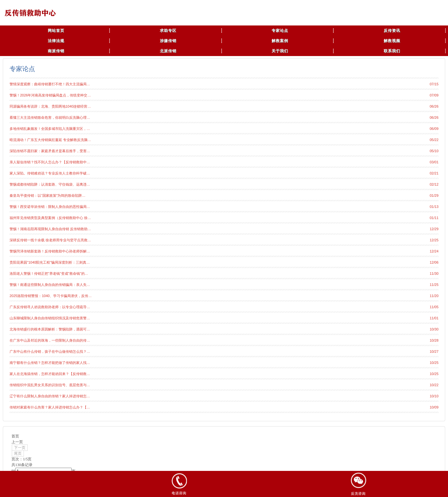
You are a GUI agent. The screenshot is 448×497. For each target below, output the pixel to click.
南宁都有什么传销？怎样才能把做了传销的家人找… (50, 363)
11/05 (434, 307)
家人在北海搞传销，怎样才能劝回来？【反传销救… (50, 374)
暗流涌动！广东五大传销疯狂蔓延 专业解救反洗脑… (50, 140)
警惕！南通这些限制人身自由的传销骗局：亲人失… (50, 285)
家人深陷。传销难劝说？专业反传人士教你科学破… (50, 173)
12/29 (434, 229)
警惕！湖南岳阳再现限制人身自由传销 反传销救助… (50, 229)
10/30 (434, 329)
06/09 (434, 129)
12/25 (434, 240)
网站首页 (56, 31)
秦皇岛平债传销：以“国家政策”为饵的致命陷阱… (47, 195)
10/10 (434, 396)
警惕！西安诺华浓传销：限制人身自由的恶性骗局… (50, 207)
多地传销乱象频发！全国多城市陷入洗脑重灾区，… (50, 129)
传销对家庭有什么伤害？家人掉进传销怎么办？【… (50, 407)
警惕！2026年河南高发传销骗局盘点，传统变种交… (50, 95)
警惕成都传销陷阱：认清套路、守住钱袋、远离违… (50, 184)
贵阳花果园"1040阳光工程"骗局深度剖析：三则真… (50, 262)
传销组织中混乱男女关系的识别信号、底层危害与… (50, 385)
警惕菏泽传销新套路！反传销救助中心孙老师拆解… (50, 251)
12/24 (434, 251)
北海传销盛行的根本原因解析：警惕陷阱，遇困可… (50, 329)
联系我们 (392, 51)
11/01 (434, 318)
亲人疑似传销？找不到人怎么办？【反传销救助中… (50, 162)
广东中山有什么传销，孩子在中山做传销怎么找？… (50, 351)
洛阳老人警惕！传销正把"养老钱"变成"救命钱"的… (49, 273)
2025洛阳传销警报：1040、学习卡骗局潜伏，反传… (51, 296)
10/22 (434, 385)
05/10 (434, 151)
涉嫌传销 (168, 41)
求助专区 (168, 31)
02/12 (434, 184)
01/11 (434, 218)
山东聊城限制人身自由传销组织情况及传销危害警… (50, 318)
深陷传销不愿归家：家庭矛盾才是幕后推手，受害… (50, 151)
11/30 (434, 273)
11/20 (434, 296)
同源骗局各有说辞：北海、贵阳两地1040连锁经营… (50, 106)
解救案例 (280, 41)
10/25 (434, 363)
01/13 (434, 207)
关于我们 (280, 51)
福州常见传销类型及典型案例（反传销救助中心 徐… (50, 218)
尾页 (18, 453)
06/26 (434, 106)
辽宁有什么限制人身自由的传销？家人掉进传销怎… (50, 396)
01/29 (434, 195)
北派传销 (168, 51)
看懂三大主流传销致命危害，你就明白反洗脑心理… (50, 117)
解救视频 (392, 41)
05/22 (434, 140)
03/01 (434, 162)
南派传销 (56, 51)
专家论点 (280, 31)
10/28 (434, 340)
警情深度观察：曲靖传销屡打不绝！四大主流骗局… (50, 84)
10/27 (434, 351)
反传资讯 (392, 31)
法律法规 (56, 41)
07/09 (434, 95)
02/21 (434, 173)
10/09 (434, 407)
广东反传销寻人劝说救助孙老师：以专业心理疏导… (50, 307)
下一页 (20, 448)
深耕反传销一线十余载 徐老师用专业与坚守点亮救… (50, 240)
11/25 (434, 285)
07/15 (434, 84)
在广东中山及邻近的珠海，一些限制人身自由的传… (50, 340)
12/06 (434, 262)
